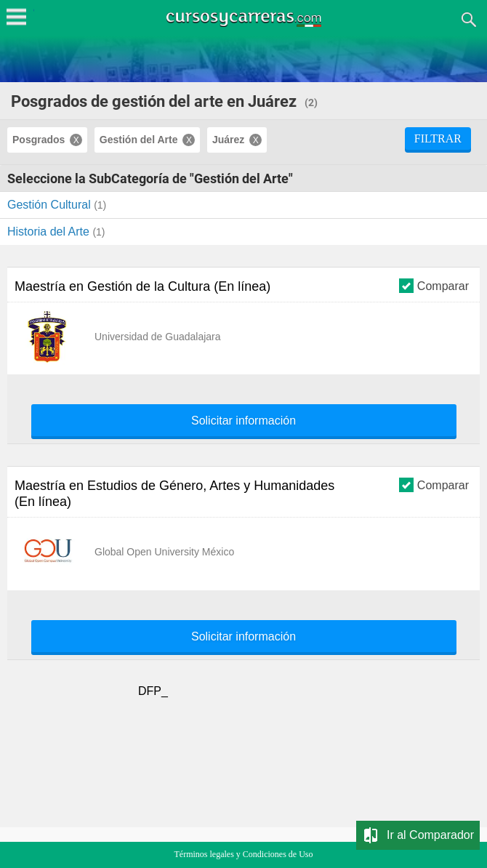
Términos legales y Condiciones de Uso (244, 854)
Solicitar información (243, 421)
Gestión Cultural (51, 205)
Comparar (434, 285)
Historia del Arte (50, 232)
